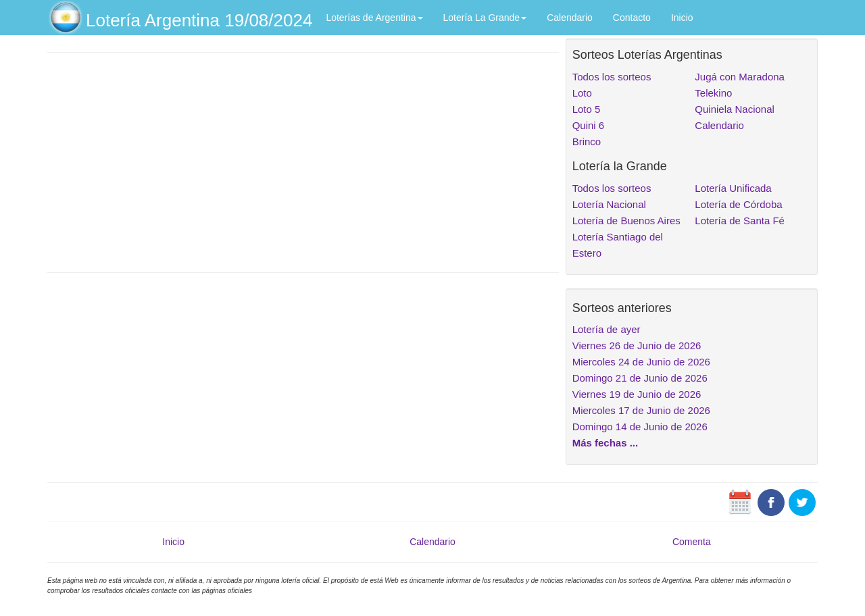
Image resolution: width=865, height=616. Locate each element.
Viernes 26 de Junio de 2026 (637, 345)
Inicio (682, 18)
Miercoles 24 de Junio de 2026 (641, 362)
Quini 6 (589, 125)
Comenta (692, 542)
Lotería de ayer (607, 329)
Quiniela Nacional (735, 109)
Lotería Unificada (733, 188)
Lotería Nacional (609, 204)
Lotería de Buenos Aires (626, 221)
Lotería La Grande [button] (485, 18)
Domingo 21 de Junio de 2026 (640, 378)
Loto (582, 93)
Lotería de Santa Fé (740, 221)
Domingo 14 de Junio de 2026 (640, 427)
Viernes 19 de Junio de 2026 (637, 394)
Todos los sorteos (612, 77)
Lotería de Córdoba (738, 204)
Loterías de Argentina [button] (374, 18)
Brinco (587, 142)
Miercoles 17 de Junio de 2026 (641, 410)
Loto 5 (587, 109)
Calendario (570, 18)
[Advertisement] (303, 161)
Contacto (632, 18)
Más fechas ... (605, 443)
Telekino (713, 93)
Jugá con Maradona (740, 77)
